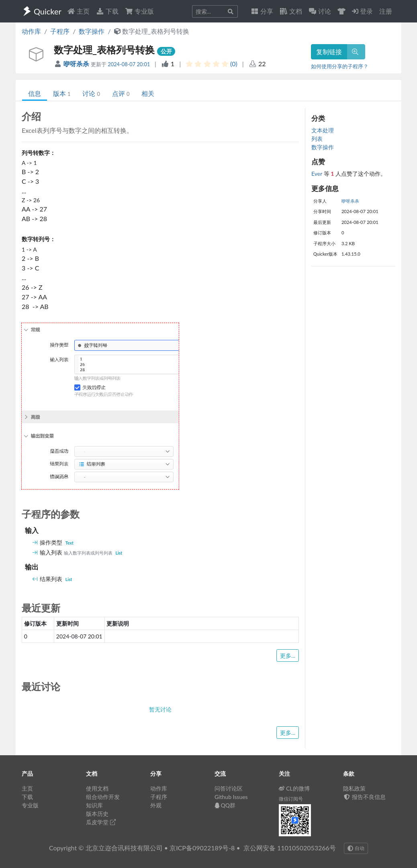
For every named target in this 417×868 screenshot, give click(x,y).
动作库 (31, 31)
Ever (318, 174)
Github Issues (231, 797)
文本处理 (323, 130)
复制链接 (329, 52)
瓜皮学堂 (101, 822)
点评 (121, 93)
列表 (317, 139)
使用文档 (97, 788)
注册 (386, 11)
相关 (148, 93)
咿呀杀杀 (77, 64)
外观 (156, 805)
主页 (78, 11)
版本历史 (97, 814)
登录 (362, 11)
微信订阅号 (291, 799)
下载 (107, 11)
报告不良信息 (364, 797)
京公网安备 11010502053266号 (290, 848)
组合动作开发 (103, 797)
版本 (62, 93)
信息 (35, 93)
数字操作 (92, 31)
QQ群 (225, 805)
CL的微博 (294, 788)
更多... (288, 656)
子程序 (60, 31)
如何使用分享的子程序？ (340, 66)
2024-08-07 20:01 (129, 64)
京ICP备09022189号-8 (202, 848)
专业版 (139, 11)
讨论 (91, 93)
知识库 (94, 805)
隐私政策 (354, 788)
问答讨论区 (229, 788)
